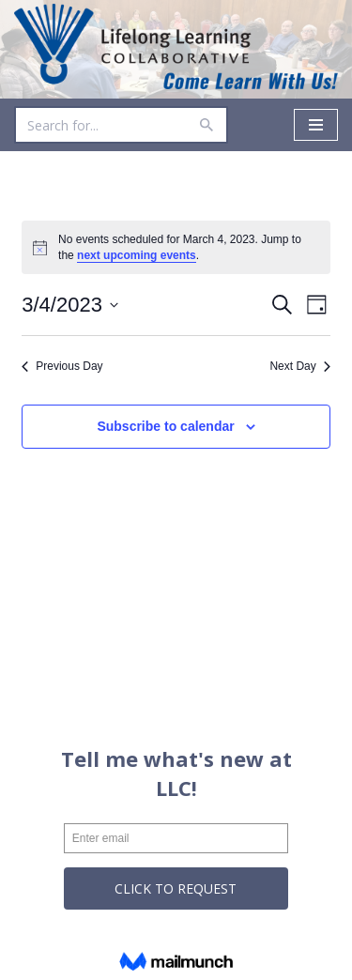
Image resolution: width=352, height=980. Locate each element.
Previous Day (62, 366)
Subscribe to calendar (165, 426)
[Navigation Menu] (316, 125)
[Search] (100, 125)
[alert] (176, 247)
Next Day (299, 366)
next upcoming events (137, 255)
